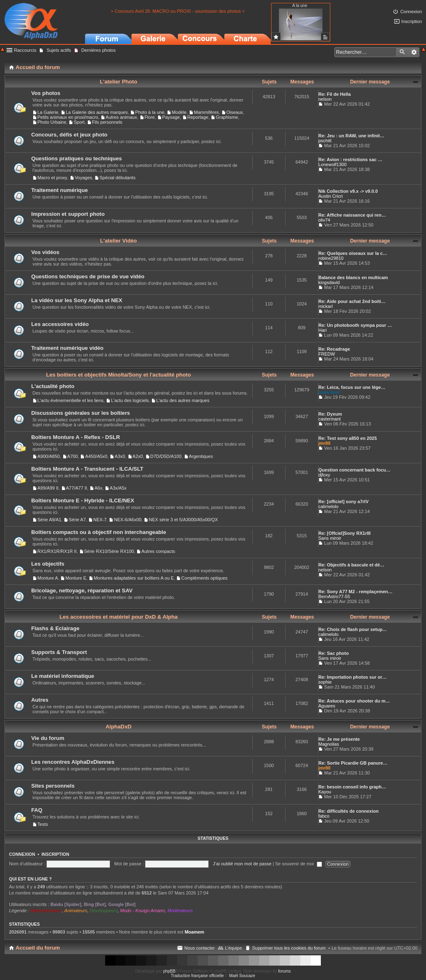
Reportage (198, 117)
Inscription (55, 854)
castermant (329, 419)
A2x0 (138, 456)
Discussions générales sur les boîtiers (81, 413)
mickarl (326, 306)
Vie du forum (48, 738)
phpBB (169, 971)
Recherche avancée (414, 52)
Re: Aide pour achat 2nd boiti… (352, 301)
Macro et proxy (52, 178)
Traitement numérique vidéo (67, 348)
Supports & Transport (59, 652)
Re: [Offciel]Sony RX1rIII (344, 533)
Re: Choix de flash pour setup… (353, 629)
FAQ (37, 810)
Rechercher (402, 52)
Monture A (48, 578)
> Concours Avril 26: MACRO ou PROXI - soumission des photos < (178, 11)
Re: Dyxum (330, 414)
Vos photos (46, 93)
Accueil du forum (38, 948)
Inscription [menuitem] (412, 21)
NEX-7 (100, 520)
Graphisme (227, 117)
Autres (40, 700)
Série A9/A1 (49, 520)
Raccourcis (25, 50)
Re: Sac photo (334, 653)
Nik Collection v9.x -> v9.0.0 (348, 191)
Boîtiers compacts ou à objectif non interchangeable (99, 532)
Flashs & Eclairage (55, 628)
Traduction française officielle (197, 976)
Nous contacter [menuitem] (200, 948)
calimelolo (328, 506)
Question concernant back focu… (354, 470)
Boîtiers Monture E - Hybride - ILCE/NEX (83, 500)
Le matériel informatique (63, 676)
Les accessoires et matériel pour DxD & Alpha (119, 617)
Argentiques (201, 456)
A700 (73, 456)
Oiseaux (235, 112)
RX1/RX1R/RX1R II (57, 551)
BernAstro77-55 (334, 596)
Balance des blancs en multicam (353, 277)
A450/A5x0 (96, 456)
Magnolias (329, 744)
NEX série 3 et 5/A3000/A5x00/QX (183, 520)
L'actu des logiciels (130, 400)
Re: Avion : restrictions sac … (350, 159)
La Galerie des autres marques (97, 112)
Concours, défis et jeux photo (69, 135)
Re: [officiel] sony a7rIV (343, 502)
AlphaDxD (119, 727)
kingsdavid (329, 282)
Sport (79, 122)
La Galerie (48, 112)
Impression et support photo (68, 214)
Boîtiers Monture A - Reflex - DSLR (76, 437)
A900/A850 (48, 456)
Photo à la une (150, 112)
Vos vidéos (45, 252)
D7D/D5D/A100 (166, 456)
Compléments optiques (204, 578)
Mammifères (206, 112)
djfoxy (324, 475)
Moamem (194, 932)
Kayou (325, 792)
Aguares (327, 706)
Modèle (179, 112)
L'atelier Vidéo (119, 241)
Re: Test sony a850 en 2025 (348, 438)
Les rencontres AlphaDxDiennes (73, 762)
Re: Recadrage (334, 349)
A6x (98, 488)
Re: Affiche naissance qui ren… (352, 215)
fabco (324, 816)
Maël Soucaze (242, 976)
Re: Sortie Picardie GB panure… (353, 763)
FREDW (327, 354)
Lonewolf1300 (333, 164)
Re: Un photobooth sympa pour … (355, 325)
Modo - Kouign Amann (142, 911)
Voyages (83, 178)
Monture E (76, 578)
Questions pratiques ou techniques (77, 158)
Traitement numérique (60, 190)
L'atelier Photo (119, 82)
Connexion (22, 854)
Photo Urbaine (52, 122)
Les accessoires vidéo (60, 324)
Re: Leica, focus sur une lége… (352, 387)
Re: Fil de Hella (335, 94)
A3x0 (120, 456)
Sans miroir (330, 538)
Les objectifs (48, 564)
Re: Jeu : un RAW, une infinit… (351, 136)
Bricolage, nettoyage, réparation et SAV (82, 591)
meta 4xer (329, 392)
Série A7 (77, 520)
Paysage (171, 117)
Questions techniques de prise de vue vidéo (88, 276)
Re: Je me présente (339, 739)
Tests (43, 824)
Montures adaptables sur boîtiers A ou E (134, 578)
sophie (325, 682)
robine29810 (331, 258)
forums (284, 971)
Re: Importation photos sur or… (352, 677)
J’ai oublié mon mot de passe (242, 864)
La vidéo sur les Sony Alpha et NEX (77, 300)
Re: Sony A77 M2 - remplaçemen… (356, 592)
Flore (150, 117)
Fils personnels (107, 122)
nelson (325, 99)
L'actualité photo (53, 386)
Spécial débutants (117, 178)
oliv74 (324, 220)
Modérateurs (180, 911)
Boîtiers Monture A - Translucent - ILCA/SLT (87, 469)
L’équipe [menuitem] (234, 948)
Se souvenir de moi (299, 864)
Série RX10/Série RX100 (109, 551)
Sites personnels (53, 786)
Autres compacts (158, 551)
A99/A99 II (48, 488)
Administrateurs (46, 911)
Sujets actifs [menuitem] (59, 50)
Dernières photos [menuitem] (99, 50)
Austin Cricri (330, 196)
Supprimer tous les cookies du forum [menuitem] (289, 948)
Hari (322, 330)
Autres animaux (121, 117)
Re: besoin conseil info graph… (352, 787)
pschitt (325, 141)
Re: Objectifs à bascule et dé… (351, 565)
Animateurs (76, 911)
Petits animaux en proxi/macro (68, 117)
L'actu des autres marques (183, 400)
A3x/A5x (118, 488)
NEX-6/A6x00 (128, 520)
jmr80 (324, 443)
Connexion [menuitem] (411, 12)
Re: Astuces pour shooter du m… (354, 701)
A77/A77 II (77, 488)
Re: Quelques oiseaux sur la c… (353, 253)
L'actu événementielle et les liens (70, 400)
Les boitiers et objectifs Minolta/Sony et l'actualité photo (119, 375)
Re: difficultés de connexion (349, 811)
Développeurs (104, 911)
